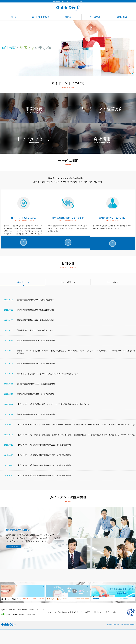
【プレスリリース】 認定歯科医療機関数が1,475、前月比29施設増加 (44, 480)
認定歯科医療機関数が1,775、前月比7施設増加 (36, 409)
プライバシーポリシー (116, 627)
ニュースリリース (68, 297)
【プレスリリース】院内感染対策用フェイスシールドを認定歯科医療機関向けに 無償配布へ (53, 419)
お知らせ (68, 17)
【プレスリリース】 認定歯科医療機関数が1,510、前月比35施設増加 (44, 470)
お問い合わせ (122, 17)
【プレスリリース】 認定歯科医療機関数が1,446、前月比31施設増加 (44, 490)
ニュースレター (113, 297)
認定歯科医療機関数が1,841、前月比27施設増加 (36, 355)
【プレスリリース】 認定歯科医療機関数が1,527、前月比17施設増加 (44, 459)
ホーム (14, 17)
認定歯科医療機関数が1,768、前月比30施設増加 (36, 429)
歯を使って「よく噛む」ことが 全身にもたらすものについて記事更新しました (48, 388)
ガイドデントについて (41, 17)
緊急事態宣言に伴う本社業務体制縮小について (35, 345)
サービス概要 (95, 17)
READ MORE (14, 561)
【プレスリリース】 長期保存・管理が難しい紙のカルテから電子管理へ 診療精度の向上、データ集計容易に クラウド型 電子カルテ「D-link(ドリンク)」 (76, 439)
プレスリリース (23, 297)
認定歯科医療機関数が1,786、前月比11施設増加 (36, 398)
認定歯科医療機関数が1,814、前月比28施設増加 (36, 378)
